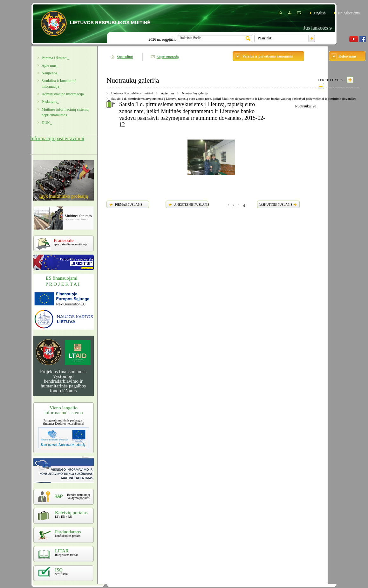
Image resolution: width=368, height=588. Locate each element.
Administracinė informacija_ (64, 94)
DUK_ (47, 123)
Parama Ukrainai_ (55, 58)
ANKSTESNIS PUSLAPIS (192, 205)
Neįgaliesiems (349, 13)
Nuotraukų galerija (195, 93)
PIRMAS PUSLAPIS (129, 205)
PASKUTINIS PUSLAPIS (276, 205)
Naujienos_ (50, 73)
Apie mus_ (50, 65)
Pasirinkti (265, 38)
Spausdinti (125, 57)
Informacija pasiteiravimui (57, 138)
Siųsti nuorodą (168, 57)
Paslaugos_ (50, 102)
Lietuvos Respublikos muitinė (132, 93)
